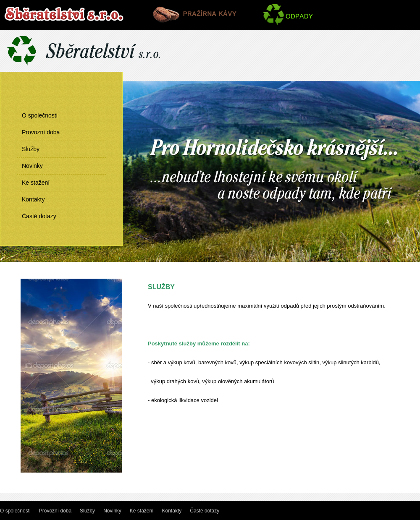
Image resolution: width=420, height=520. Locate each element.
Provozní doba (41, 132)
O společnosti (40, 115)
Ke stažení (36, 183)
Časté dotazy (39, 216)
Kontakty (33, 199)
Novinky (32, 166)
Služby (31, 149)
